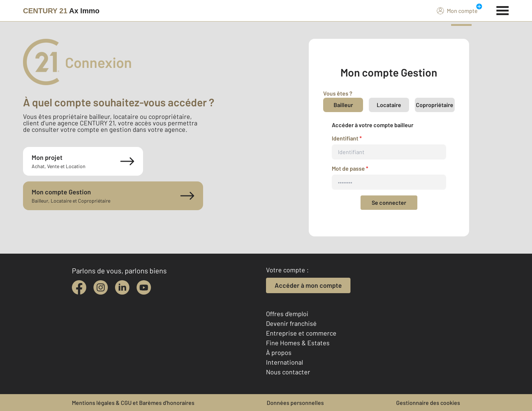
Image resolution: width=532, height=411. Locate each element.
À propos (279, 352)
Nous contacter (288, 372)
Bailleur (343, 105)
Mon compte (457, 10)
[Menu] (503, 10)
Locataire (389, 105)
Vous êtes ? (338, 93)
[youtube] (144, 287)
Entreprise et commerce (301, 333)
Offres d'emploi (287, 314)
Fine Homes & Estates (298, 343)
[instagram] (101, 287)
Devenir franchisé (291, 323)
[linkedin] (122, 287)
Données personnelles (295, 403)
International (285, 362)
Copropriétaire (435, 105)
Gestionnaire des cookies (428, 403)
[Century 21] (61, 11)
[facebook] (79, 287)
